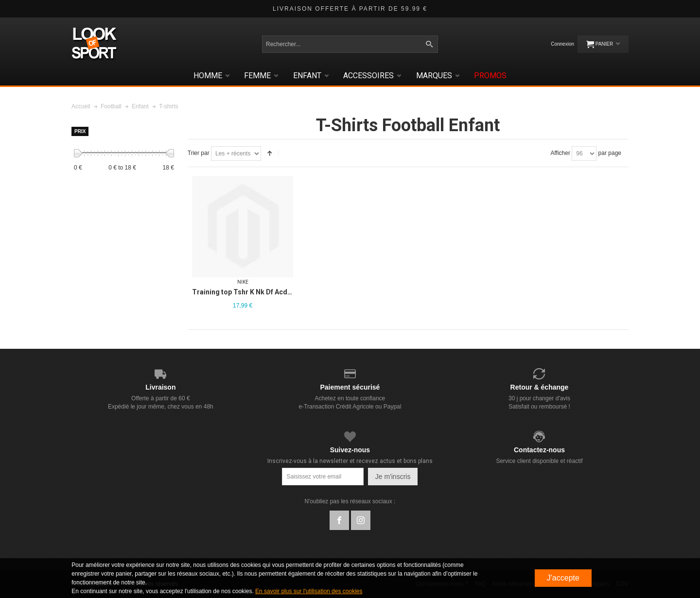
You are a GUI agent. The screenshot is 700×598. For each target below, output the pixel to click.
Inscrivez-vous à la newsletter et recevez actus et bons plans (350, 461)
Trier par (199, 153)
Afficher (560, 153)
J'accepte (563, 578)
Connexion (562, 44)
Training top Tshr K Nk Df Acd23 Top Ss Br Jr (264, 292)
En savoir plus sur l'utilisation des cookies (309, 591)
